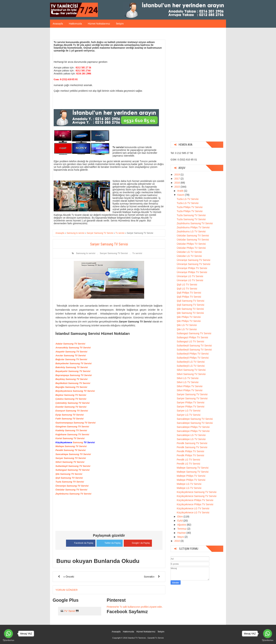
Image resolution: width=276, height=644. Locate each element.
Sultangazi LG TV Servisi (190, 341)
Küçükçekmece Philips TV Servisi (195, 500)
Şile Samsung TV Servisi (190, 309)
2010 (178, 541)
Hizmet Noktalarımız (99, 24)
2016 (178, 183)
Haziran (182, 533)
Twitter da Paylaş (110, 542)
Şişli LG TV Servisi (187, 285)
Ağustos (182, 525)
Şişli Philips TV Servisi (189, 293)
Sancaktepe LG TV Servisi (191, 435)
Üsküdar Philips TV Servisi (191, 244)
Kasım (181, 195)
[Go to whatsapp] (8, 634)
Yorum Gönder (67, 590)
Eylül (180, 521)
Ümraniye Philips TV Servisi (192, 268)
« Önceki (69, 576)
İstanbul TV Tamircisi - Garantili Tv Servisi (146, 638)
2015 (178, 187)
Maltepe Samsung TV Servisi (193, 468)
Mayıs (181, 537)
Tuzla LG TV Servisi (188, 199)
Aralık (181, 191)
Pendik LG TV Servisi (188, 460)
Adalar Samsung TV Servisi (70, 344)
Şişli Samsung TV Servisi (190, 301)
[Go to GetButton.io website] (8, 640)
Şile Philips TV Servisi (189, 317)
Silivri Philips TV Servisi (190, 386)
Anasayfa (58, 24)
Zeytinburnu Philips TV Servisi (193, 227)
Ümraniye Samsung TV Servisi (193, 260)
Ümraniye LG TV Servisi (190, 276)
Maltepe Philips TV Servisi (191, 476)
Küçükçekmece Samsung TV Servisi (197, 492)
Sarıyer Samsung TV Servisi (114, 253)
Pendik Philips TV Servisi (190, 451)
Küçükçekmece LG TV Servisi (193, 508)
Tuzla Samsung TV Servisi (191, 215)
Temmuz (182, 529)
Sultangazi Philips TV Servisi (192, 337)
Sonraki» (149, 576)
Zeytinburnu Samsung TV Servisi (195, 223)
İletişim (120, 24)
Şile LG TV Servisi (187, 325)
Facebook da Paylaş (80, 543)
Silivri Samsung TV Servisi (191, 370)
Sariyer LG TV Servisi (189, 411)
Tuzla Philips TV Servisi (190, 207)
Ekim (180, 517)
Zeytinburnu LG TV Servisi (191, 231)
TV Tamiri (70, 611)
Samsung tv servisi (86, 253)
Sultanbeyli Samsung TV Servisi (194, 346)
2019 (178, 175)
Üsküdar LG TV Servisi (189, 252)
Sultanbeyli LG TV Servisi (191, 362)
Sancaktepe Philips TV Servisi (193, 427)
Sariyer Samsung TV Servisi (192, 394)
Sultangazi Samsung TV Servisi (194, 333)
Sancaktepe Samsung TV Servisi (195, 419)
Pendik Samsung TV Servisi (192, 443)
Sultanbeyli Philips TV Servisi (193, 354)
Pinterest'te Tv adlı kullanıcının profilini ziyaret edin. (135, 607)
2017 (178, 179)
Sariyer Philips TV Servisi (191, 402)
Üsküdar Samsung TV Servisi (193, 236)
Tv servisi (137, 253)
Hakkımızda (75, 24)
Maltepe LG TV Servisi (189, 484)
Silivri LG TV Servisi (188, 378)
